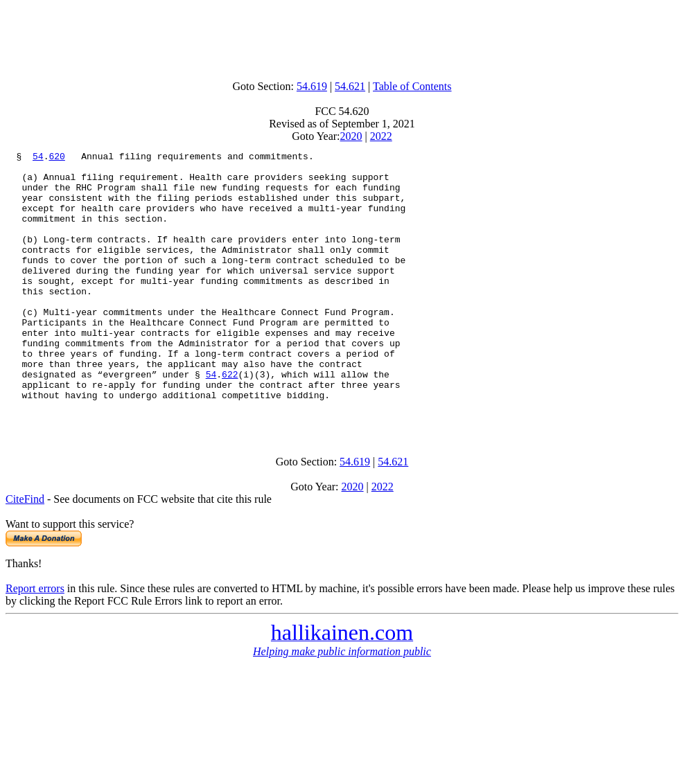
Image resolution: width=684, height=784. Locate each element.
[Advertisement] (342, 37)
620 (56, 158)
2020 (351, 136)
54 (38, 158)
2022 (381, 136)
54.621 (350, 86)
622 (230, 420)
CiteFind (25, 553)
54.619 (312, 86)
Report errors (35, 642)
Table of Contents (412, 86)
